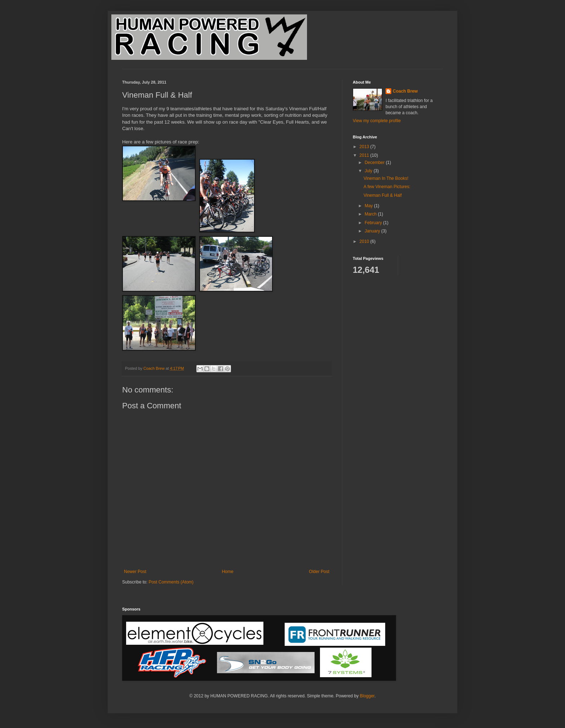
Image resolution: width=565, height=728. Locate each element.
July (369, 171)
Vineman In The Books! (386, 178)
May (369, 206)
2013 (365, 147)
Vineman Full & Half (383, 195)
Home (228, 572)
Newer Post (135, 572)
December (375, 163)
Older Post (319, 572)
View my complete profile (377, 121)
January (373, 231)
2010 (365, 241)
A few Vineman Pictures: (387, 187)
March (371, 214)
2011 (365, 155)
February (374, 223)
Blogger (367, 696)
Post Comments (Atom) (171, 582)
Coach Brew (405, 91)
